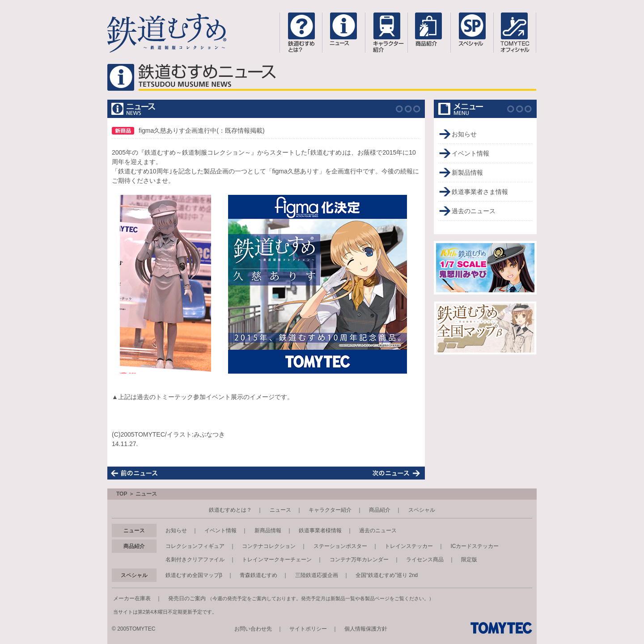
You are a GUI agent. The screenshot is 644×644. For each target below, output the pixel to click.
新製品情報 (467, 173)
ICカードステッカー (475, 546)
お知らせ (464, 134)
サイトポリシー (308, 629)
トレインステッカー (409, 546)
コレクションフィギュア (195, 546)
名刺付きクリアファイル (195, 560)
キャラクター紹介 (330, 510)
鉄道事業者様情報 (320, 530)
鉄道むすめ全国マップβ (194, 575)
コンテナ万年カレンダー (359, 560)
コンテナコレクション (269, 546)
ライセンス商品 (425, 560)
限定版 (469, 560)
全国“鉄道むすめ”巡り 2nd (387, 575)
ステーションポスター (340, 546)
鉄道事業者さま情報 (480, 192)
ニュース (280, 510)
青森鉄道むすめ (258, 575)
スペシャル (422, 510)
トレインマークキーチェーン (277, 560)
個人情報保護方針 (366, 629)
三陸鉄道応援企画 (317, 575)
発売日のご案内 (187, 598)
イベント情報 (470, 153)
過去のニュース (474, 211)
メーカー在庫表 (132, 598)
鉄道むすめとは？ (230, 510)
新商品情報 (268, 530)
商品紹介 (380, 510)
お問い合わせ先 (253, 629)
